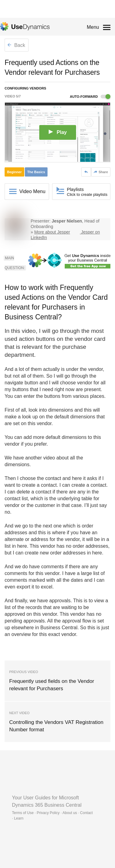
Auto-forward (90, 97)
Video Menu (32, 191)
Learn (19, 818)
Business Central (59, 628)
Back (16, 45)
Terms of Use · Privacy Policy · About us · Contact (52, 813)
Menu (93, 27)
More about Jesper (52, 232)
